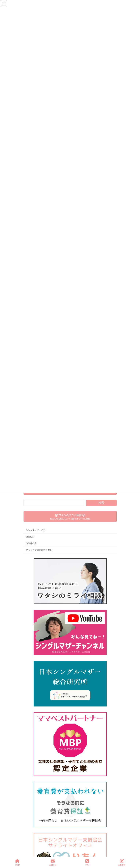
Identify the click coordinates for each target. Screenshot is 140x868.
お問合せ (53, 863)
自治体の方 (31, 543)
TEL (87, 863)
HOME (17, 863)
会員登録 (122, 863)
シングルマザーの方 (36, 530)
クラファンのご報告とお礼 (39, 550)
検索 (101, 503)
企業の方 (30, 537)
